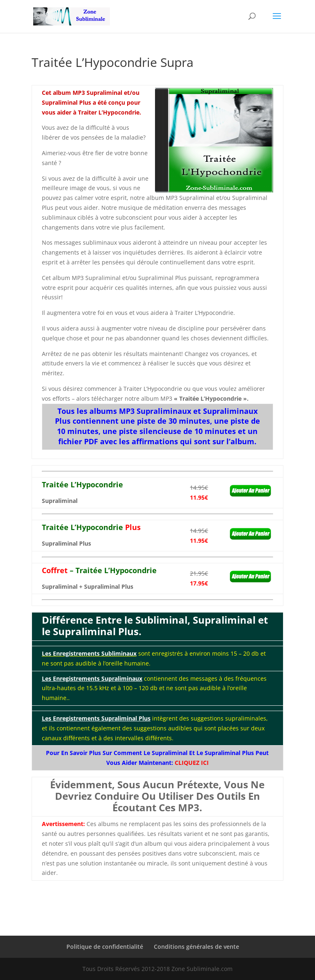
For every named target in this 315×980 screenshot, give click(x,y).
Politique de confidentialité (105, 947)
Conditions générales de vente (196, 947)
